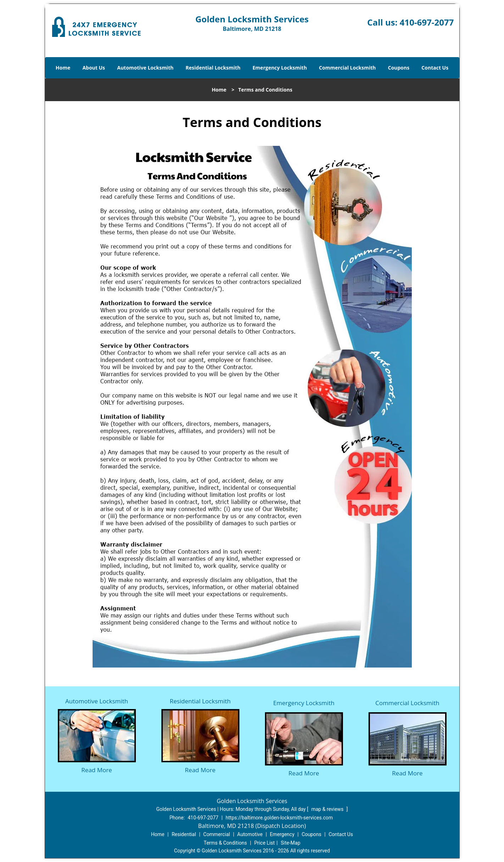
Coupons (399, 68)
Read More (96, 770)
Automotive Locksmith (145, 68)
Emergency (282, 834)
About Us (94, 68)
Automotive (250, 834)
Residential (184, 834)
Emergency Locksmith (280, 68)
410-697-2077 (427, 22)
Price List (265, 843)
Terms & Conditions (225, 843)
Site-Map (291, 843)
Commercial (217, 834)
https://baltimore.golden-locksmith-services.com (279, 818)
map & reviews (328, 809)
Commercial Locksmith (347, 68)
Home (63, 68)
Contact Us (435, 68)
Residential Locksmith (213, 68)
